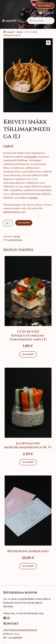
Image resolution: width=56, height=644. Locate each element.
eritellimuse (11, 212)
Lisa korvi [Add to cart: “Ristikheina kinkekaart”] (28, 566)
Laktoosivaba (15, 240)
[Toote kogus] (8, 223)
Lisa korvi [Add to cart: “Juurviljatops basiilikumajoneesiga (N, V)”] (28, 462)
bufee (20, 32)
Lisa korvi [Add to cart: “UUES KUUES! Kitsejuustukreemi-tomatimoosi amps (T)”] (28, 354)
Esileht (11, 32)
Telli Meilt (45, 6)
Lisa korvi (24, 223)
